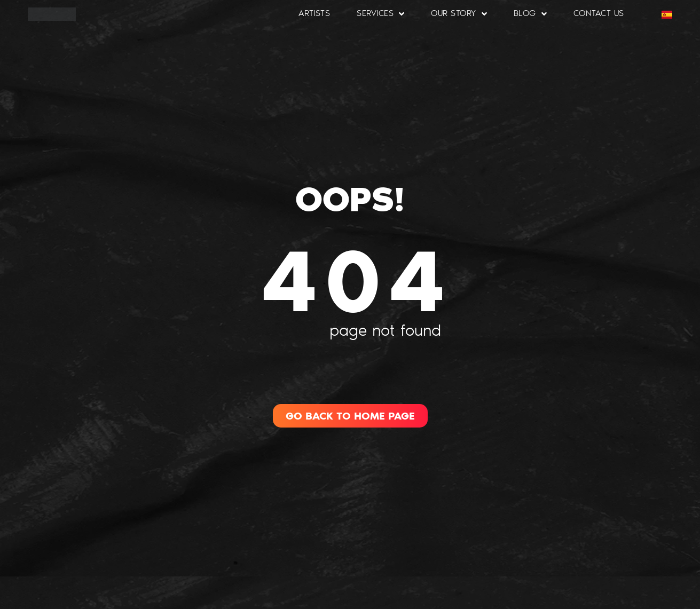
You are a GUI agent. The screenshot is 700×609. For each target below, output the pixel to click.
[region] (139, 532)
